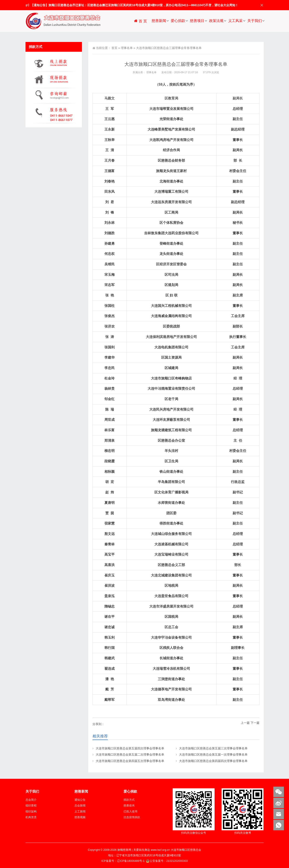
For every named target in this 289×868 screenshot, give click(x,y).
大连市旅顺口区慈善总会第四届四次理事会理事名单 (213, 761)
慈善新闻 (159, 21)
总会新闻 (80, 805)
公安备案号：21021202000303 (167, 861)
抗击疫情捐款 (132, 817)
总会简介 (31, 800)
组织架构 (31, 811)
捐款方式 (129, 800)
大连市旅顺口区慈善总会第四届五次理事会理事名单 (130, 761)
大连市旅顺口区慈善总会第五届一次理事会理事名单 (213, 754)
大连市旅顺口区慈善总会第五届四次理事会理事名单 (130, 748)
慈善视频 (80, 817)
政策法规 (216, 21)
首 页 (140, 21)
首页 (114, 48)
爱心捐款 (178, 21)
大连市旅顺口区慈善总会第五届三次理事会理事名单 (213, 748)
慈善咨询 (129, 805)
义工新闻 (80, 811)
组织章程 (31, 805)
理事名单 (127, 48)
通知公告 (80, 800)
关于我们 (255, 21)
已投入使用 (130, 811)
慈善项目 (197, 21)
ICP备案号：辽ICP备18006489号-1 (123, 861)
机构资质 (31, 817)
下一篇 (255, 723)
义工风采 (235, 21)
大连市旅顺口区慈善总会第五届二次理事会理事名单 (130, 754)
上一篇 (245, 723)
